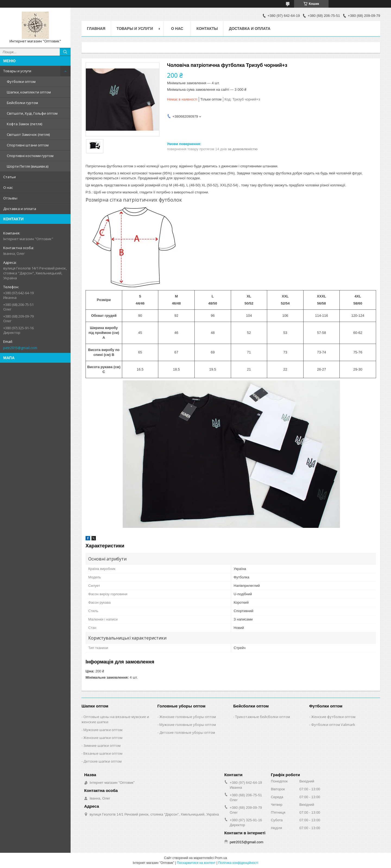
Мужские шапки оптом (103, 730)
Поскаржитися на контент (196, 863)
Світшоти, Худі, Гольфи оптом (32, 113)
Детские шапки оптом (103, 761)
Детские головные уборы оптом (187, 732)
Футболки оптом (21, 82)
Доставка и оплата (20, 209)
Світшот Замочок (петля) (28, 134)
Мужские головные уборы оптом (188, 725)
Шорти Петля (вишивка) (28, 166)
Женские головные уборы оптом (188, 717)
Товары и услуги (17, 71)
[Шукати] (65, 52)
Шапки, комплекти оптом (29, 92)
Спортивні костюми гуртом (30, 156)
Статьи (10, 177)
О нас (8, 187)
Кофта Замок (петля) (24, 124)
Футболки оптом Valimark (333, 725)
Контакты (207, 29)
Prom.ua (221, 858)
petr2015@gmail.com (20, 348)
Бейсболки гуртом (22, 103)
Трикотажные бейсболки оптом (263, 717)
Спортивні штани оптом (28, 145)
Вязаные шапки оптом (103, 753)
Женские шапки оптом (103, 738)
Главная (96, 29)
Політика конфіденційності (238, 863)
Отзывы (10, 198)
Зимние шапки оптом (102, 745)
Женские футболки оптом (333, 717)
